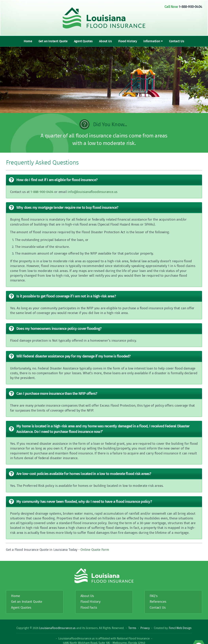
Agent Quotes (83, 41)
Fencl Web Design (180, 628)
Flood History (128, 41)
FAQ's (154, 596)
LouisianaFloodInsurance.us (58, 628)
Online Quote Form (95, 550)
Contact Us (177, 41)
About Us (105, 41)
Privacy (145, 628)
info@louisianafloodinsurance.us (93, 192)
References (158, 601)
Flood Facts (89, 607)
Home (28, 41)
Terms (132, 628)
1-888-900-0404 (190, 7)
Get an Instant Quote (53, 41)
